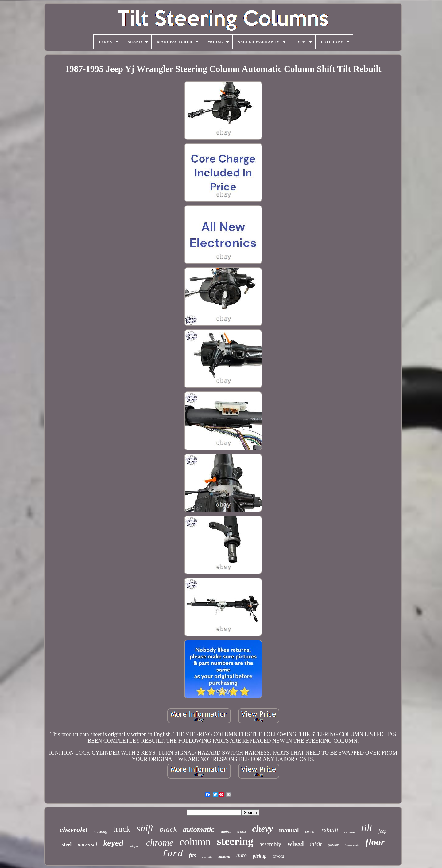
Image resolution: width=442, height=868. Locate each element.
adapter (135, 846)
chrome (160, 842)
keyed (113, 843)
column (195, 842)
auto (242, 855)
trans (242, 831)
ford (172, 854)
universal (87, 844)
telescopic (352, 845)
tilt (367, 828)
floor (375, 842)
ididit (316, 844)
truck (122, 829)
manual (289, 830)
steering (235, 841)
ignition (224, 856)
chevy (262, 829)
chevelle (207, 857)
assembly (270, 844)
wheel (296, 844)
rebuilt (330, 830)
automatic (199, 829)
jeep (383, 831)
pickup (260, 856)
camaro (350, 832)
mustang (100, 831)
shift (145, 828)
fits (193, 855)
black (168, 829)
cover (310, 831)
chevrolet (74, 830)
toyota (278, 856)
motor (226, 831)
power (333, 845)
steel (67, 844)
